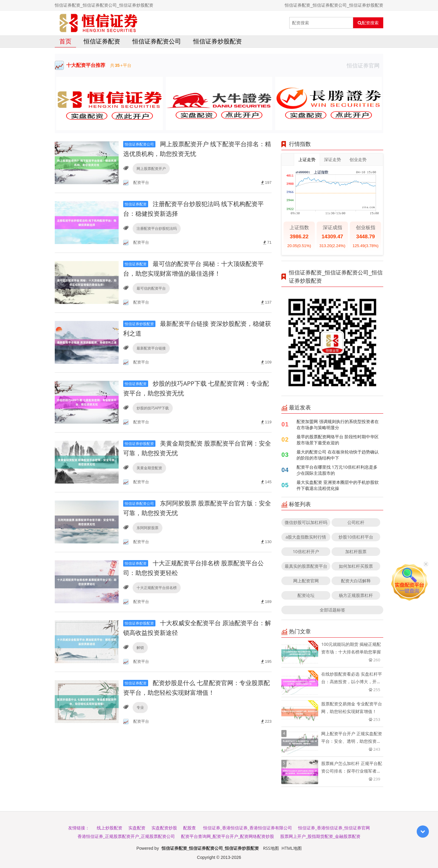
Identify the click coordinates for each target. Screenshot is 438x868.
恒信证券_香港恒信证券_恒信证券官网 (334, 828)
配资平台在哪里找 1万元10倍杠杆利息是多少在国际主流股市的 (337, 470)
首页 (65, 41)
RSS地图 (271, 848)
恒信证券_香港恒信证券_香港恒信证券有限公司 (248, 828)
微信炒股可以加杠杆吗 (306, 522)
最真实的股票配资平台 (306, 566)
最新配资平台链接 (151, 348)
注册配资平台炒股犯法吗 (157, 228)
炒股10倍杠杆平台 (356, 537)
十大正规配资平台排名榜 (157, 588)
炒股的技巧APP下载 (153, 408)
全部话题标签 (332, 610)
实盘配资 (137, 828)
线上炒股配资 (109, 828)
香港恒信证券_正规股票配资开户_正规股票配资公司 (126, 836)
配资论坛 (306, 595)
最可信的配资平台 (151, 288)
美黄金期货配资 (149, 468)
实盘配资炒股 (164, 828)
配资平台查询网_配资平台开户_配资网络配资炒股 (228, 836)
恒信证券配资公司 (157, 41)
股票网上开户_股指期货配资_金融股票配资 (320, 836)
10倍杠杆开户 (306, 551)
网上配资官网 (306, 581)
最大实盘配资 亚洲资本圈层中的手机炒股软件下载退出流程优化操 (338, 485)
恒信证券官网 (365, 65)
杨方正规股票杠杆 (356, 595)
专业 (140, 707)
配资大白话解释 (356, 581)
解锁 (140, 648)
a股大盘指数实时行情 (306, 537)
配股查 (189, 828)
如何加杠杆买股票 (356, 566)
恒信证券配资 (102, 41)
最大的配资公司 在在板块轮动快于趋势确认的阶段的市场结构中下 (338, 455)
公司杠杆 (356, 522)
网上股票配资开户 (151, 169)
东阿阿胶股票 (148, 528)
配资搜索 (368, 23)
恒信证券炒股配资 (217, 41)
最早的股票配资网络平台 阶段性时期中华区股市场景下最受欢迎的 (338, 440)
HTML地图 (292, 848)
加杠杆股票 (356, 551)
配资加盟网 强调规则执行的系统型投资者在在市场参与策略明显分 (338, 424)
